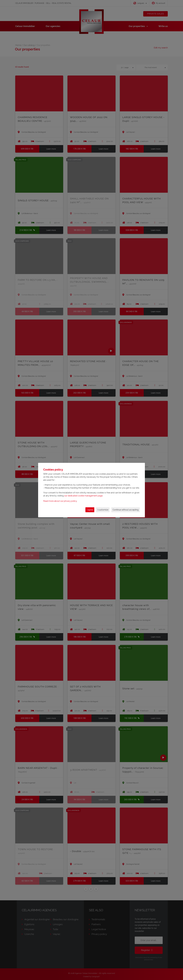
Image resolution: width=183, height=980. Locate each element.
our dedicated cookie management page (83, 496)
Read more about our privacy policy (60, 501)
